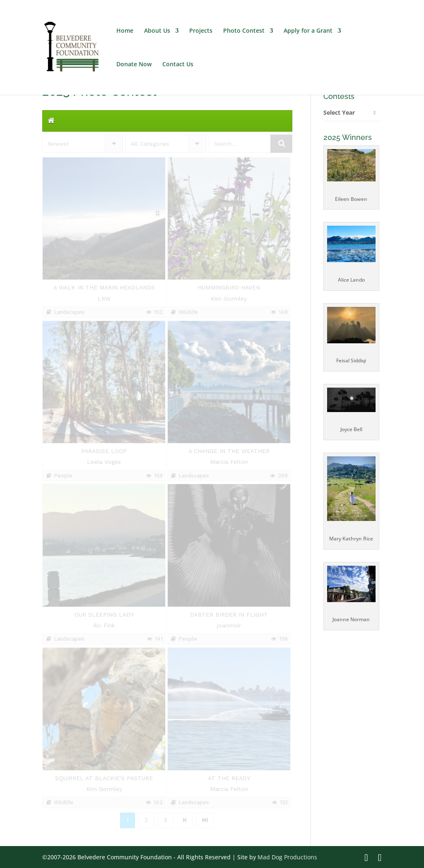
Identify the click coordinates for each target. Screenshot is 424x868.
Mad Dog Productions (287, 857)
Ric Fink (104, 625)
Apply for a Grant (308, 31)
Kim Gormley (229, 299)
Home (125, 31)
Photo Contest (244, 31)
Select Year (339, 112)
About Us (157, 31)
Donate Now (134, 65)
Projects (201, 31)
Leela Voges (104, 462)
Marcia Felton (229, 462)
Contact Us (178, 65)
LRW (104, 299)
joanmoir (229, 625)
